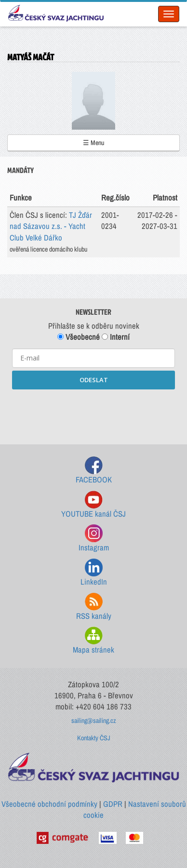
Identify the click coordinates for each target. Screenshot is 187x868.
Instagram (94, 539)
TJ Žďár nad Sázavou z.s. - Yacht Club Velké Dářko (51, 226)
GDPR (113, 804)
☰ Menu (93, 143)
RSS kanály (94, 607)
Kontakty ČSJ (94, 738)
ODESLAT (94, 380)
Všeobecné (79, 337)
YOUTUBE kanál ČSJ (93, 505)
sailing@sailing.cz (94, 721)
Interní (116, 337)
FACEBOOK (94, 471)
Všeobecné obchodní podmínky (49, 804)
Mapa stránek (93, 641)
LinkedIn (94, 573)
